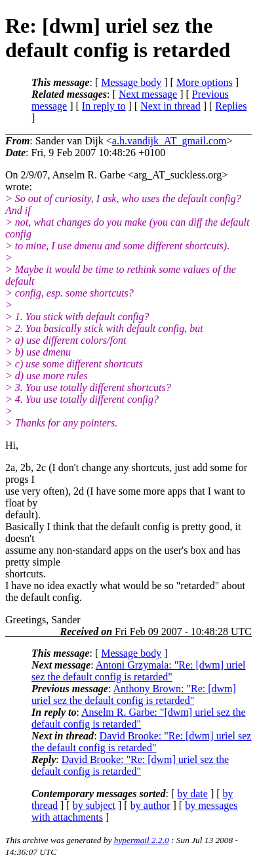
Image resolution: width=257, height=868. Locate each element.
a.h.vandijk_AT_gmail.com (169, 141)
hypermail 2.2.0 (142, 840)
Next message (148, 94)
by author (150, 805)
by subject (94, 805)
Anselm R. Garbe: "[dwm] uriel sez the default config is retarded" (138, 718)
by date (192, 794)
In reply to (104, 106)
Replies (231, 106)
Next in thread (170, 106)
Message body (131, 82)
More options (205, 82)
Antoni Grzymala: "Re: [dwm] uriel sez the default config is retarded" (138, 671)
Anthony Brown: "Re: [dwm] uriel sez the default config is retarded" (134, 694)
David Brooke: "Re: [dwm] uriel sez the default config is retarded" (141, 742)
